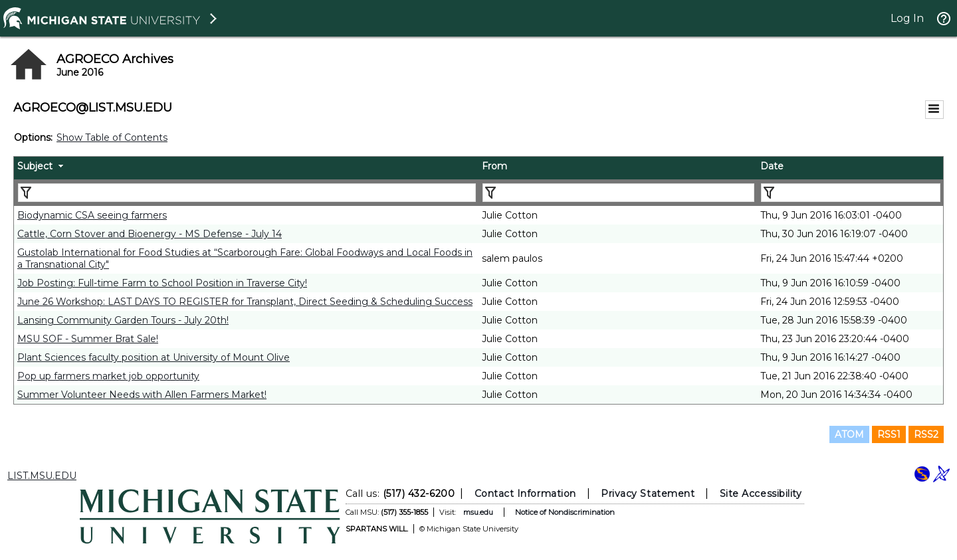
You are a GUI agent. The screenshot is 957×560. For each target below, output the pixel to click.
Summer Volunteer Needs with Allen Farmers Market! (142, 395)
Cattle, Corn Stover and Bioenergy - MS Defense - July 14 (150, 234)
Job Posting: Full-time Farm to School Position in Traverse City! (162, 283)
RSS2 (926, 434)
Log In (907, 18)
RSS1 (889, 434)
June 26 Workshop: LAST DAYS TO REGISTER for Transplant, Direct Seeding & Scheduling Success (245, 302)
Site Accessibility (761, 494)
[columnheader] (246, 168)
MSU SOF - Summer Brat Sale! (88, 339)
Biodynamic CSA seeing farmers (92, 215)
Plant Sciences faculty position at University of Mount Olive (154, 357)
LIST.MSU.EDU (42, 476)
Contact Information (525, 494)
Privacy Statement (648, 494)
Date (772, 166)
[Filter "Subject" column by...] (247, 193)
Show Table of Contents (112, 138)
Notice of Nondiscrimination (565, 512)
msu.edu (478, 512)
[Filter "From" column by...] (618, 193)
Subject (35, 166)
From (494, 166)
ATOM (849, 434)
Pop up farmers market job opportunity (108, 376)
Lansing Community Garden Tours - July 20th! (123, 320)
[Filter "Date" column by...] (851, 193)
